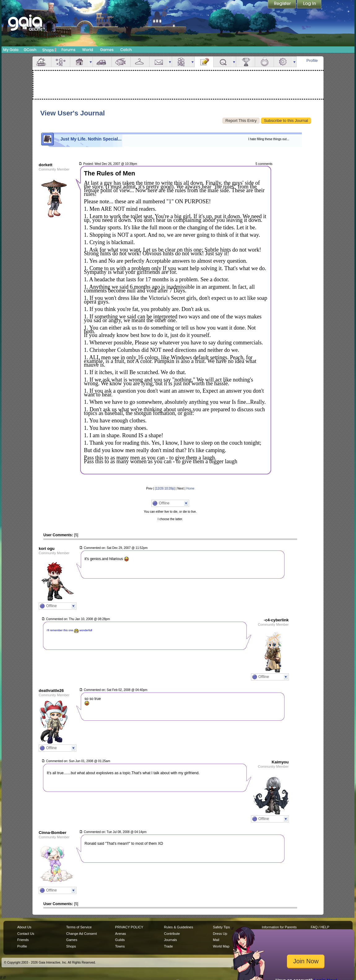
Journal (204, 62)
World (88, 50)
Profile (312, 60)
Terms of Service (79, 927)
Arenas (121, 934)
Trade (168, 946)
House (80, 62)
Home (190, 488)
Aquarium (121, 62)
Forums (68, 50)
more (91, 62)
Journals (171, 940)
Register (282, 5)
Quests (223, 62)
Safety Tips (221, 927)
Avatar (61, 62)
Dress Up (220, 934)
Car (102, 62)
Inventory (140, 62)
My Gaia (11, 50)
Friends (181, 62)
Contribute (172, 934)
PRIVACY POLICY (129, 927)
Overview (42, 62)
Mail (159, 62)
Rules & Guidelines (179, 927)
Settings (283, 62)
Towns (120, 946)
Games (107, 50)
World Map (221, 946)
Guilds (120, 940)
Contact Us (26, 934)
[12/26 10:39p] (165, 488)
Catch (126, 50)
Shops (49, 50)
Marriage (264, 62)
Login (309, 5)
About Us (24, 927)
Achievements (245, 62)
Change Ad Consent (82, 934)
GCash (30, 50)
